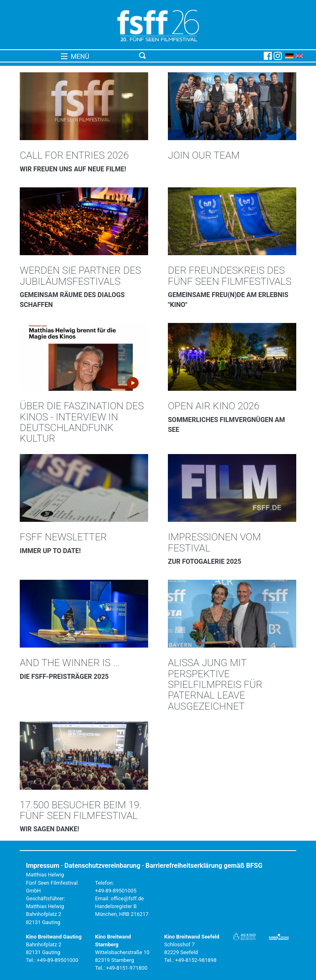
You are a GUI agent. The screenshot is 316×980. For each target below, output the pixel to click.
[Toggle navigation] (200, 56)
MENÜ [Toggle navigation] (75, 56)
